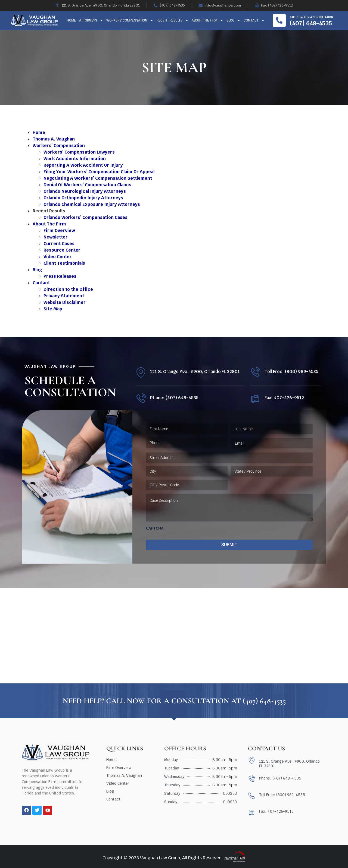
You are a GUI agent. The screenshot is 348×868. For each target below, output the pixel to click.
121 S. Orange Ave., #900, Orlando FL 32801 (195, 372)
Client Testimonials (64, 263)
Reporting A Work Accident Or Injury (83, 165)
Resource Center (62, 250)
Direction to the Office (68, 289)
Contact (254, 20)
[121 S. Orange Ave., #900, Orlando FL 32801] (141, 373)
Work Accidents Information (75, 159)
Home (71, 20)
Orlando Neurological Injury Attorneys (85, 191)
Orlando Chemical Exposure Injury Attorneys (92, 204)
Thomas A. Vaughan (54, 139)
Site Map (53, 309)
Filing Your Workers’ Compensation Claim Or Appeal (99, 172)
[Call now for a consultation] (279, 20)
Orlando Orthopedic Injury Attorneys (83, 198)
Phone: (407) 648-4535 (174, 398)
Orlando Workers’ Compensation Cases (86, 217)
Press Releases (60, 276)
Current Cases (59, 244)
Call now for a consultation (311, 17)
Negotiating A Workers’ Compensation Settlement (98, 178)
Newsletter (56, 237)
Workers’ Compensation (130, 20)
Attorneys (91, 20)
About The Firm (207, 20)
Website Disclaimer (65, 302)
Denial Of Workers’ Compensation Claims (87, 185)
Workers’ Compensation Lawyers (79, 152)
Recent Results (173, 20)
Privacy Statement (64, 296)
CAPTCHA (155, 528)
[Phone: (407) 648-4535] (141, 399)
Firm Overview (59, 230)
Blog (233, 20)
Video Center (58, 257)
